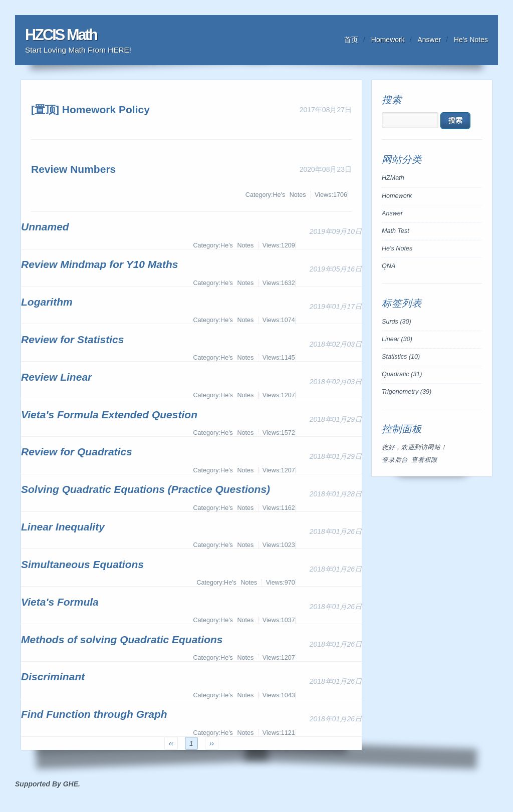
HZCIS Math (61, 35)
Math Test (396, 231)
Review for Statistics (72, 339)
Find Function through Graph (94, 714)
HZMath (393, 178)
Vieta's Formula (60, 602)
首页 (351, 40)
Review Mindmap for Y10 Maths (100, 264)
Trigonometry (407, 392)
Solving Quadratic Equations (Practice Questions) (146, 489)
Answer (430, 40)
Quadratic (402, 374)
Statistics (401, 357)
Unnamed (45, 227)
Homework (388, 40)
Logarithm (47, 302)
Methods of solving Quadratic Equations (122, 639)
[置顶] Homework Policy (90, 109)
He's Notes (471, 40)
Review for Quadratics (77, 452)
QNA (389, 266)
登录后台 (395, 460)
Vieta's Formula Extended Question (109, 415)
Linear (397, 339)
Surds (397, 322)
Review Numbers (73, 169)
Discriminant (53, 676)
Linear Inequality (63, 527)
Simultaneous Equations (82, 564)
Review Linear (56, 377)
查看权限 (424, 460)
